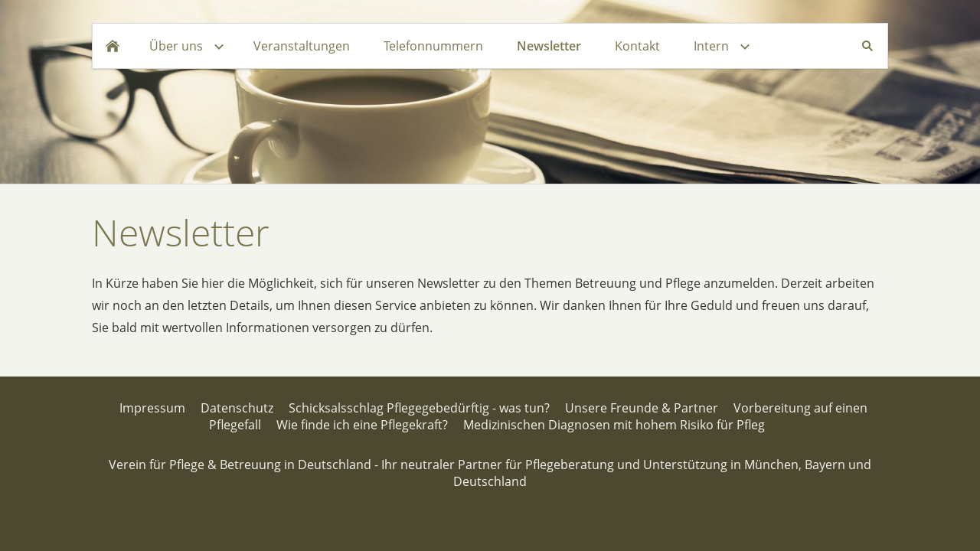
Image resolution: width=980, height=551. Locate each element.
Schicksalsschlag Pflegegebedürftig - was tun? (419, 408)
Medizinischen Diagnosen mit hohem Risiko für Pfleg (614, 425)
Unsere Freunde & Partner (642, 408)
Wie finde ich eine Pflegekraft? (362, 425)
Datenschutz (237, 408)
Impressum (152, 408)
